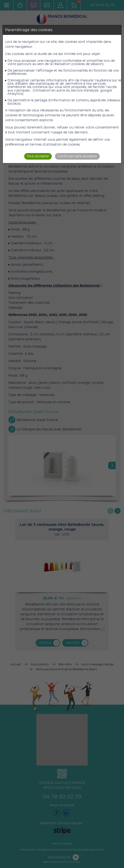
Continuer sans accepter (77, 156)
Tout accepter (38, 156)
